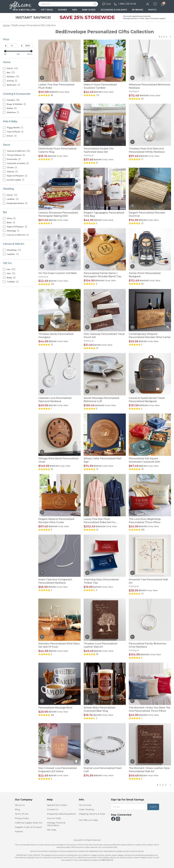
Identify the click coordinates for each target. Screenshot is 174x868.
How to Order (54, 818)
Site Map (51, 830)
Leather (13, 199)
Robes (12, 108)
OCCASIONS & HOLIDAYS (114, 10)
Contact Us (53, 809)
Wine (11, 218)
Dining (12, 81)
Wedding (14, 250)
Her (11, 269)
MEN (75, 10)
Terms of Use (22, 814)
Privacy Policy (22, 818)
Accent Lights (15, 180)
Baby (11, 278)
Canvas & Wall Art (18, 151)
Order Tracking (86, 809)
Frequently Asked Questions (61, 814)
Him (11, 273)
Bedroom (13, 85)
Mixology (13, 231)
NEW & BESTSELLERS (24, 10)
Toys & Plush (15, 132)
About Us (20, 805)
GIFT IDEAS (47, 10)
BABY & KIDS (89, 10)
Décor (12, 68)
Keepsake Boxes (17, 203)
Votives (12, 172)
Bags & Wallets (16, 104)
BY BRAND (138, 10)
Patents (19, 831)
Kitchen (13, 77)
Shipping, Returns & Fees (92, 814)
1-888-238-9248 (127, 4)
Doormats (14, 159)
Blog (17, 809)
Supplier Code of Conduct (28, 827)
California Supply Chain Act (29, 823)
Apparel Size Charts (57, 805)
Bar (11, 72)
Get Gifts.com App (88, 820)
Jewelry (13, 100)
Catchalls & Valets (18, 163)
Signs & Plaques (17, 176)
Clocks (12, 167)
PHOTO (152, 10)
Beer (11, 222)
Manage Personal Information (56, 824)
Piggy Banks (15, 127)
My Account (85, 805)
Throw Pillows (16, 155)
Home (6, 25)
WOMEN (62, 10)
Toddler (13, 282)
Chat (107, 4)
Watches (13, 112)
